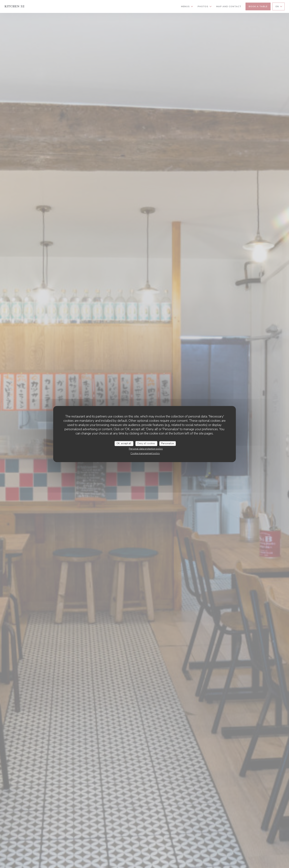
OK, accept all (124, 443)
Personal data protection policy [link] (146, 449)
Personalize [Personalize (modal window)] (167, 443)
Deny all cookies (146, 443)
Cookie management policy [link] (145, 453)
